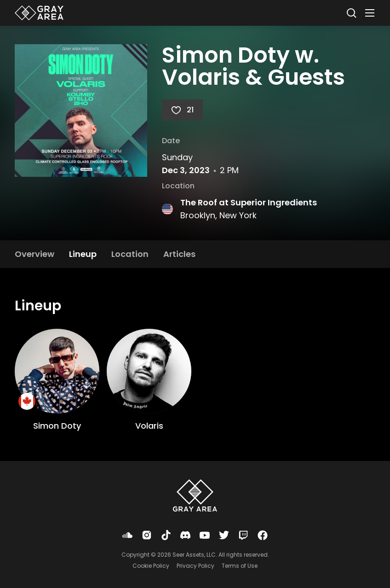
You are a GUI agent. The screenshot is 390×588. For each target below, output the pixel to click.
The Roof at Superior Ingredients (249, 202)
